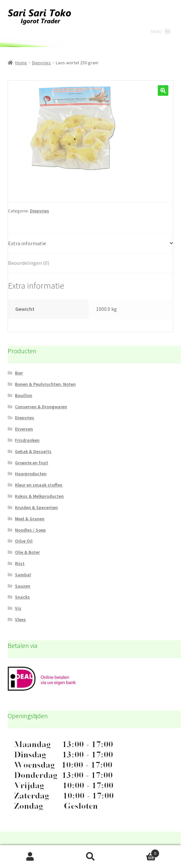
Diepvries (41, 63)
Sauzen (23, 586)
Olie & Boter (27, 552)
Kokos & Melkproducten (39, 496)
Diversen (24, 429)
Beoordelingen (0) (29, 263)
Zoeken (91, 857)
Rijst (20, 563)
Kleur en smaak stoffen (39, 485)
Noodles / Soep (30, 530)
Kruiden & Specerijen (36, 507)
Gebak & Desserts (33, 451)
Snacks (22, 597)
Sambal (23, 575)
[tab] (91, 244)
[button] (156, 31)
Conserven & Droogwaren (41, 407)
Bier (19, 373)
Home (21, 63)
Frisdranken (27, 440)
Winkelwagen (140, 852)
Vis (18, 608)
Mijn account (30, 857)
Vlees (20, 619)
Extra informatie (27, 243)
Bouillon (24, 395)
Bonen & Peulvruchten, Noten (45, 384)
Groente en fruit (32, 463)
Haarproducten (31, 474)
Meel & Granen (30, 519)
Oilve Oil (24, 541)
